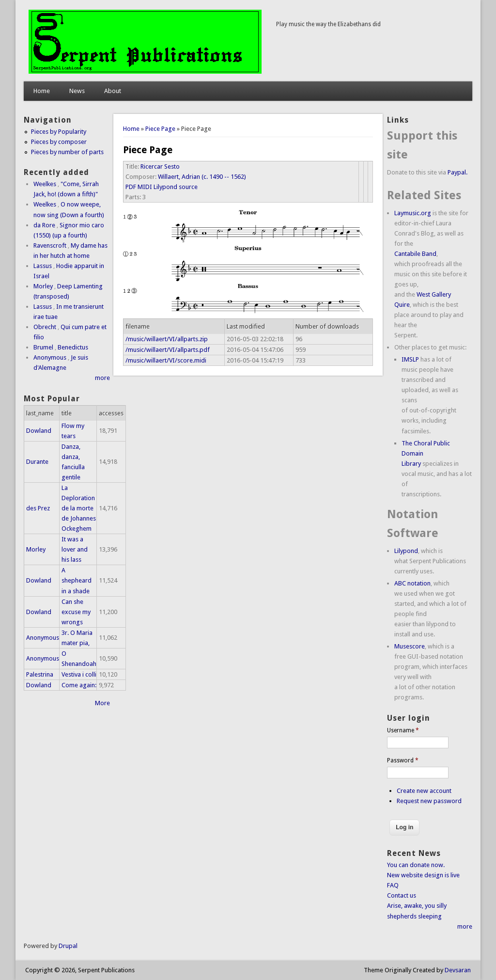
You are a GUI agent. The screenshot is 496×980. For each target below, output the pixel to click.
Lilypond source (176, 187)
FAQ (393, 885)
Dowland (39, 431)
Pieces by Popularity (59, 132)
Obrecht (45, 327)
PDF (131, 187)
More (102, 703)
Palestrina (40, 674)
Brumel (43, 347)
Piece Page (160, 129)
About (113, 91)
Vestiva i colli (79, 674)
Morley (43, 286)
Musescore (410, 646)
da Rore (44, 225)
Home (42, 91)
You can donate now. (416, 865)
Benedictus (73, 347)
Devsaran (458, 970)
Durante (37, 462)
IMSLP (410, 359)
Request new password (429, 801)
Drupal (68, 946)
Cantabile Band (415, 254)
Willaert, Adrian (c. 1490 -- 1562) (202, 177)
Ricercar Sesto (160, 166)
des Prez (38, 508)
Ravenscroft (50, 245)
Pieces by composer (59, 142)
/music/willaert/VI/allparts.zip (167, 339)
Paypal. (457, 172)
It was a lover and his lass (75, 549)
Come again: (79, 685)
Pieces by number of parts (67, 152)
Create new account (424, 791)
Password (403, 760)
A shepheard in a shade (77, 580)
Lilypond (406, 551)
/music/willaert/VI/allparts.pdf (168, 350)
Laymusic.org (413, 213)
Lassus (43, 266)
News (77, 91)
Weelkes (45, 184)
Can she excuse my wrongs (76, 612)
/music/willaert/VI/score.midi (166, 360)
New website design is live (423, 875)
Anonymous (50, 357)
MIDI (145, 187)
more (102, 378)
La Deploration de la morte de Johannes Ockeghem (79, 508)
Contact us (402, 895)
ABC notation (412, 583)
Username (403, 730)
